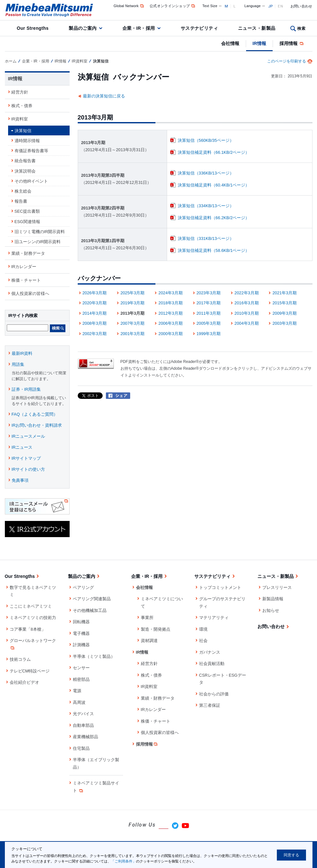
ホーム (11, 61)
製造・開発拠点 (156, 629)
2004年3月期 (247, 323)
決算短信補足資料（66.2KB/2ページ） (214, 218)
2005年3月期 (209, 323)
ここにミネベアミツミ (31, 606)
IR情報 (259, 43)
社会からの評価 (214, 694)
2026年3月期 (95, 293)
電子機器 (81, 633)
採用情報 (292, 43)
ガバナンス (210, 652)
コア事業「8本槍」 (28, 629)
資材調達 (149, 641)
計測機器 (81, 645)
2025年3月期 (133, 293)
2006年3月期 (170, 323)
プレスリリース (277, 587)
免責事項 (20, 480)
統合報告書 (25, 161)
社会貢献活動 (212, 664)
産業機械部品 (85, 737)
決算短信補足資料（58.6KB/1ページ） (214, 250)
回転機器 (81, 622)
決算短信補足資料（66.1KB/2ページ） (214, 152)
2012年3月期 (170, 313)
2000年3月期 (170, 334)
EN (280, 6)
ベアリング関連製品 (92, 599)
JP (271, 6)
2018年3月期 (170, 303)
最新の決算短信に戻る (104, 96)
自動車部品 (83, 725)
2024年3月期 (170, 293)
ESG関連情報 (27, 222)
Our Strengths (33, 28)
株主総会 (23, 191)
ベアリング (83, 587)
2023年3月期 (209, 293)
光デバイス (83, 714)
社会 (203, 641)
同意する (291, 855)
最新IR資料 (22, 353)
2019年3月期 (133, 303)
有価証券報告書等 (31, 151)
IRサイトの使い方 (28, 469)
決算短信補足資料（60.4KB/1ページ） (214, 185)
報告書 (21, 201)
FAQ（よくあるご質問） (35, 414)
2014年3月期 (95, 313)
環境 (203, 629)
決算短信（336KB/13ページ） (206, 173)
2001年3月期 (133, 334)
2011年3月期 (209, 313)
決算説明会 (25, 171)
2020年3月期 (95, 303)
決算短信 (23, 131)
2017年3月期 (209, 303)
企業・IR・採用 (139, 28)
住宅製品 (81, 748)
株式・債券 (22, 106)
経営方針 (20, 92)
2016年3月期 (247, 303)
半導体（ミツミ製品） (94, 656)
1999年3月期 (209, 334)
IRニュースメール (28, 436)
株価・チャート (26, 280)
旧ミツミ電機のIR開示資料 (40, 232)
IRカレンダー (24, 267)
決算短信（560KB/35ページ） (206, 140)
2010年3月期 (247, 313)
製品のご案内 (83, 28)
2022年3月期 (247, 293)
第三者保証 (210, 705)
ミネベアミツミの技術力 (33, 618)
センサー (81, 668)
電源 (77, 691)
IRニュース (22, 447)
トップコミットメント (220, 587)
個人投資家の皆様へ (30, 293)
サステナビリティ (199, 28)
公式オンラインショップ (173, 6)
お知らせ (271, 610)
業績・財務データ (28, 253)
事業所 (147, 618)
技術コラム (20, 659)
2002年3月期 (95, 334)
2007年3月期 (133, 323)
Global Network (129, 6)
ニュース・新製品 (257, 28)
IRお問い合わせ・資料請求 (37, 425)
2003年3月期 (284, 323)
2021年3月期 (284, 293)
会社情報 (230, 43)
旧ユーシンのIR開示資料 (38, 242)
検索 (301, 28)
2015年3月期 (284, 303)
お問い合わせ (301, 6)
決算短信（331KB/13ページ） (206, 238)
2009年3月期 (284, 313)
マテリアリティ (214, 618)
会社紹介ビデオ (24, 682)
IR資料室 (80, 61)
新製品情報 (273, 599)
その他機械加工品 (90, 610)
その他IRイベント (31, 181)
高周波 (79, 702)
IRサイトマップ (26, 458)
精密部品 (81, 679)
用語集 (18, 364)
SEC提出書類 (27, 211)
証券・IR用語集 (26, 389)
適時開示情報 (27, 141)
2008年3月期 (95, 323)
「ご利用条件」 (124, 861)
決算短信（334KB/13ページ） (206, 206)
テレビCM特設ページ (30, 671)
